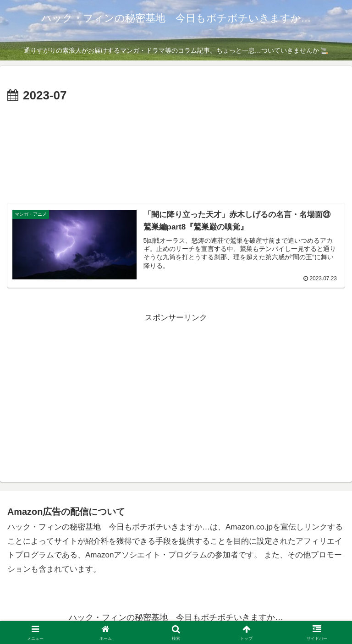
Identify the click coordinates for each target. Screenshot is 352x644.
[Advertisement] (163, 162)
